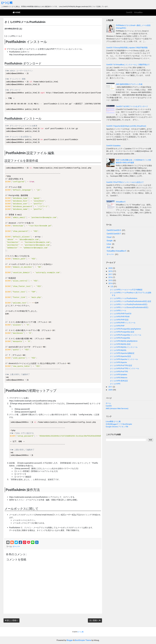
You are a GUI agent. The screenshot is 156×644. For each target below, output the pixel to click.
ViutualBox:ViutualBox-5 (116, 251)
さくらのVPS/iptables (119, 375)
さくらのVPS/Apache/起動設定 (122, 353)
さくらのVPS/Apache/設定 (121, 356)
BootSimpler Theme (83, 640)
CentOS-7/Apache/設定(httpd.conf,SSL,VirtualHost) (126, 126)
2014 (111, 283)
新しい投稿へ (11, 620)
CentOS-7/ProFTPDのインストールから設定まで (125, 182)
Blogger (70, 640)
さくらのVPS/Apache (118, 362)
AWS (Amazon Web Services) (117, 409)
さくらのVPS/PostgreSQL (120, 338)
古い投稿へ (95, 620)
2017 (111, 274)
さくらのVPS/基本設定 (119, 381)
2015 (111, 280)
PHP (108, 247)
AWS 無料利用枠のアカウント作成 (129, 84)
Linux (109, 244)
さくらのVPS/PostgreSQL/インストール (126, 335)
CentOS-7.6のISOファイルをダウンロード (132, 106)
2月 (112, 287)
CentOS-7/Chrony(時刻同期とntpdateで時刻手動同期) (127, 48)
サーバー (16, 547)
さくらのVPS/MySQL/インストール (124, 347)
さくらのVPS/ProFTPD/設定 (121, 365)
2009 (111, 390)
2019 (111, 271)
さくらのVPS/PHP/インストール (123, 323)
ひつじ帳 (7, 3)
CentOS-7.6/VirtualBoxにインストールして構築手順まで (128, 65)
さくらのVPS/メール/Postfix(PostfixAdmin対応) (129, 304)
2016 (111, 277)
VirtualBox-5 (121, 202)
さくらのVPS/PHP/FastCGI (121, 314)
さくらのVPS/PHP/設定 (119, 320)
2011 (111, 387)
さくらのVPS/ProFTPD (119, 372)
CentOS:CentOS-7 (114, 234)
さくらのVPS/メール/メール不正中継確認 (126, 290)
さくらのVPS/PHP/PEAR (120, 317)
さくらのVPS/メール (118, 311)
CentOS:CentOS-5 (114, 230)
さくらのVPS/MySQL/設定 (120, 344)
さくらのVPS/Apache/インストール (124, 359)
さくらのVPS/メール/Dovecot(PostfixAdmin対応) (129, 307)
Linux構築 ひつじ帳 (113, 421)
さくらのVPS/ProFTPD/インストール (124, 368)
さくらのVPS (115, 384)
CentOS (129, 12)
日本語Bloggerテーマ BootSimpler (119, 424)
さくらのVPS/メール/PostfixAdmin (124, 298)
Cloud (109, 237)
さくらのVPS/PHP (117, 326)
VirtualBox (138, 12)
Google (110, 241)
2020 (111, 268)
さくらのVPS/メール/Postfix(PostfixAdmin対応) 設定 (131, 301)
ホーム (108, 403)
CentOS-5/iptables (113, 146)
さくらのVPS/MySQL (118, 350)
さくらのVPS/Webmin (119, 378)
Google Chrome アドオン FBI (117, 427)
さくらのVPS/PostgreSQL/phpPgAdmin (125, 329)
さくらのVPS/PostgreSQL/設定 (122, 332)
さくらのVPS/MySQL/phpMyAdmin (124, 341)
